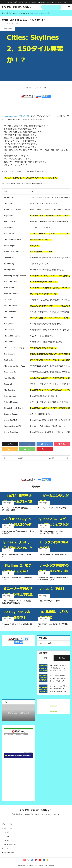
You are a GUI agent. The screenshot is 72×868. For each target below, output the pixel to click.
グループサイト (7, 824)
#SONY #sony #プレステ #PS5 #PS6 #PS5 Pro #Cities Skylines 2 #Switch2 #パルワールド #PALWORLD (36, 2)
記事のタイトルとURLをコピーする (36, 88)
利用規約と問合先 (8, 852)
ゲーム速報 (6, 840)
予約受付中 (6, 832)
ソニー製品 (6, 836)
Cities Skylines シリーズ (10, 844)
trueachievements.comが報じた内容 (15, 116)
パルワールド (6, 848)
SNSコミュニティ (8, 828)
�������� (28, 752)
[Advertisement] (36, 104)
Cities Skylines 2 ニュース (7, 29)
